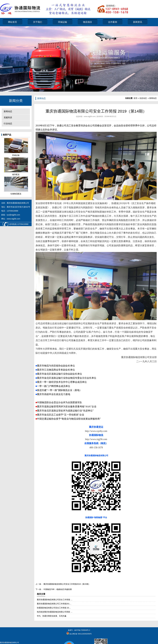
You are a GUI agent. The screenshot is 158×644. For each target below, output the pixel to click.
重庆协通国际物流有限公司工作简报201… (54, 604)
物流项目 (88, 22)
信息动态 (143, 98)
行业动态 (8, 124)
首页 (135, 98)
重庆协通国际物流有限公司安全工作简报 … (55, 600)
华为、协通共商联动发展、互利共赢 (52, 616)
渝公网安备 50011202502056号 (80, 634)
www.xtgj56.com (90, 116)
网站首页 (13, 22)
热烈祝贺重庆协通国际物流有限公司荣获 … (55, 612)
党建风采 (8, 117)
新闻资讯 (138, 22)
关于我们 (38, 22)
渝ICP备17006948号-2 (82, 630)
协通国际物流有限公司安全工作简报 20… (54, 608)
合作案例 (113, 22)
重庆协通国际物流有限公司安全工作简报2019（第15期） (67, 584)
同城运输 (63, 22)
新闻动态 (8, 111)
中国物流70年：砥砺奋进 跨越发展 (57, 589)
